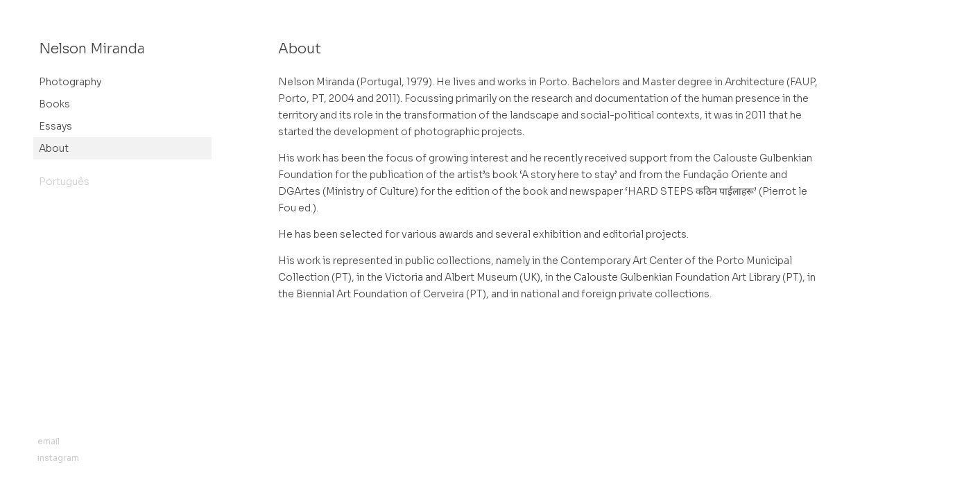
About (54, 148)
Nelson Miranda (92, 49)
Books (54, 104)
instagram (58, 458)
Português (64, 182)
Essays (55, 126)
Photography (70, 82)
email (49, 441)
